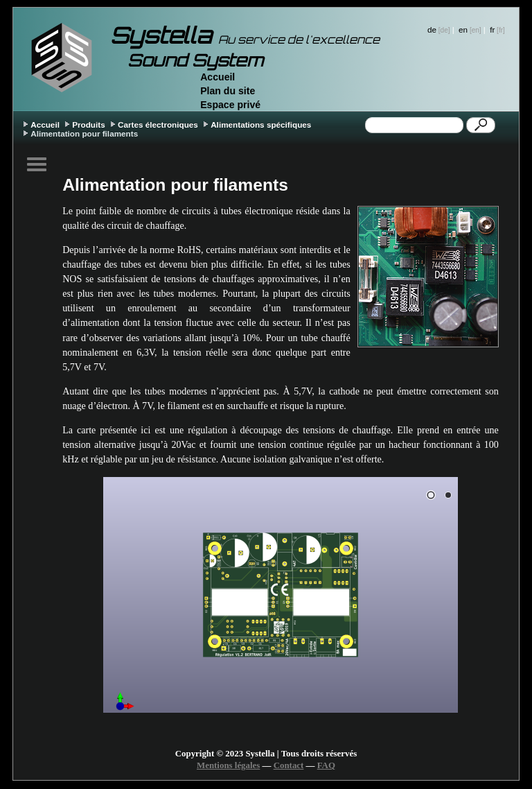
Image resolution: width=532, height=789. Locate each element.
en (463, 29)
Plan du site (228, 91)
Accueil (218, 77)
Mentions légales (228, 765)
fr (492, 29)
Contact (289, 765)
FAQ (326, 765)
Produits (89, 124)
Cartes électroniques (158, 124)
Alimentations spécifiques (261, 124)
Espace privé (230, 105)
